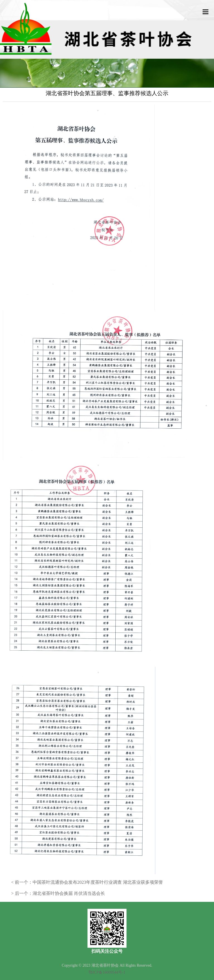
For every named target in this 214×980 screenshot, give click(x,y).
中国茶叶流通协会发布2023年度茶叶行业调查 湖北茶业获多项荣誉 (98, 882)
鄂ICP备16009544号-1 (107, 972)
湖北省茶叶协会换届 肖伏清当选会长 (69, 893)
